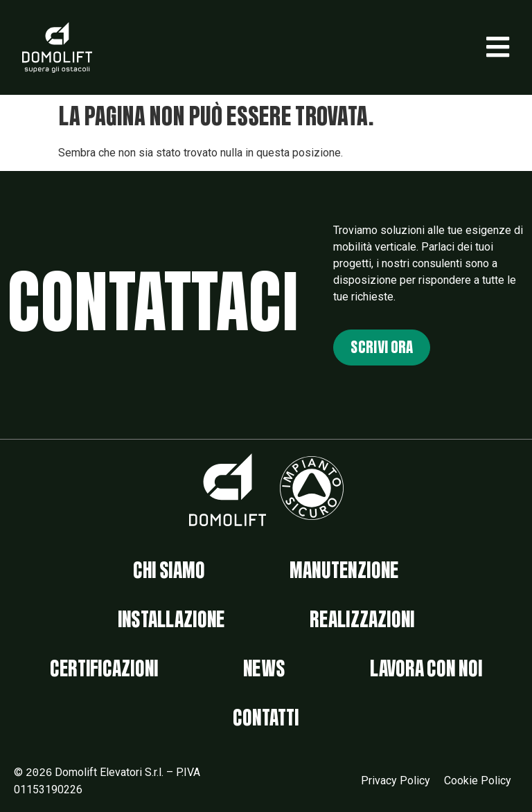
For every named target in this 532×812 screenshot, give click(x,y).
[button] (498, 47)
